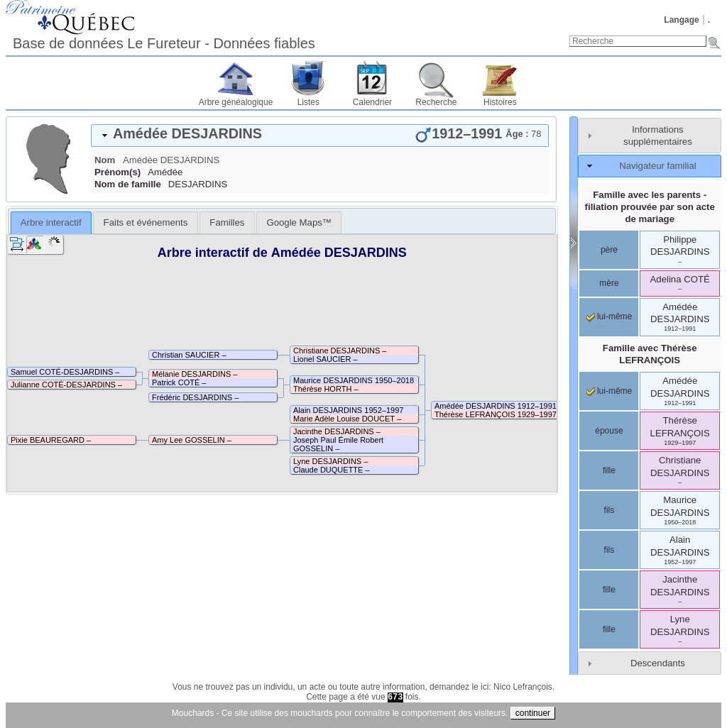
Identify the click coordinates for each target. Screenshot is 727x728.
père (609, 250)
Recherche (436, 102)
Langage (681, 20)
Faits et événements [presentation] (146, 222)
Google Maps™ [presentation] (299, 222)
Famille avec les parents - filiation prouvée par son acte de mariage (650, 207)
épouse (609, 431)
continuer (533, 713)
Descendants (658, 663)
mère (609, 283)
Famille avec (650, 354)
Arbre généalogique (236, 102)
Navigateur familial (657, 166)
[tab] (320, 136)
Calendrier (372, 102)
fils (610, 510)
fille (609, 470)
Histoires (500, 102)
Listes (308, 102)
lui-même (610, 316)
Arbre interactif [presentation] (51, 222)
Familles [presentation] (227, 222)
